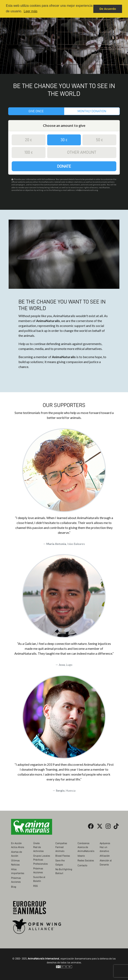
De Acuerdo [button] (108, 9)
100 (29, 152)
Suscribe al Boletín (39, 879)
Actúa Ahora (18, 847)
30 (64, 140)
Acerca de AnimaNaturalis (86, 849)
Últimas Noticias (15, 862)
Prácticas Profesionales (41, 862)
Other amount (82, 152)
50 (99, 140)
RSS (35, 886)
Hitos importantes (18, 871)
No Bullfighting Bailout (64, 871)
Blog (14, 887)
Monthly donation (92, 111)
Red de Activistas (38, 849)
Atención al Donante (106, 862)
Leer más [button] (31, 11)
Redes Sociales (86, 860)
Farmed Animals (60, 849)
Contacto (82, 865)
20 (29, 140)
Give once (36, 111)
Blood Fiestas (63, 856)
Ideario (81, 856)
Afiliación (105, 856)
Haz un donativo (104, 849)
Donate (64, 166)
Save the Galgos (60, 862)
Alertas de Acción (17, 854)
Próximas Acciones (16, 880)
